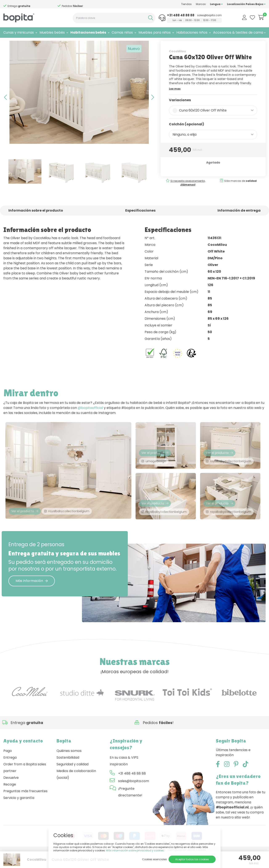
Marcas (201, 4)
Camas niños (122, 32)
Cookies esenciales (154, 859)
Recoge (10, 799)
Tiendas (186, 4)
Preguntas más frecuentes (25, 806)
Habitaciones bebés (88, 32)
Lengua (216, 4)
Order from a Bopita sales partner (25, 782)
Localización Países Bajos (246, 4)
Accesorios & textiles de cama (238, 32)
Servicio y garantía (19, 812)
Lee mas (175, 100)
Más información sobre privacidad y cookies (135, 850)
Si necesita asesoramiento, (188, 194)
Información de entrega (239, 222)
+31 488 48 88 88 (181, 15)
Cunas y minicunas (19, 32)
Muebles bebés (52, 32)
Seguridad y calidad (73, 779)
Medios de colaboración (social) (76, 789)
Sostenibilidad (68, 772)
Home (8, 43)
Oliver (52, 43)
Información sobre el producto (36, 222)
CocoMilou (177, 62)
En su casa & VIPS (124, 772)
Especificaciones (140, 222)
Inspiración (119, 779)
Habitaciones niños (192, 32)
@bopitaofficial (90, 419)
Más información (32, 595)
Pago (8, 765)
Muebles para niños (155, 32)
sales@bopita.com (209, 15)
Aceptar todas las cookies (192, 859)
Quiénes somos (69, 765)
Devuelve (11, 792)
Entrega (10, 772)
